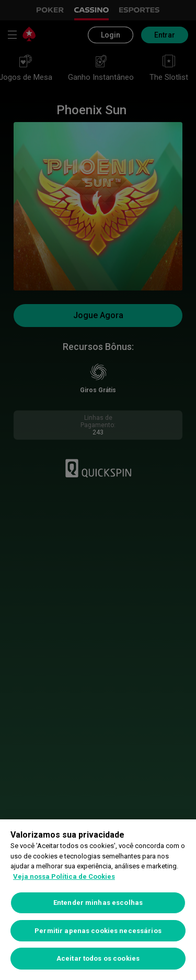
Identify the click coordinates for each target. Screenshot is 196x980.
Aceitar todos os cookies (98, 958)
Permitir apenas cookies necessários (98, 931)
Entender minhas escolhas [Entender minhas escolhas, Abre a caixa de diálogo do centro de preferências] (98, 903)
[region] (98, 900)
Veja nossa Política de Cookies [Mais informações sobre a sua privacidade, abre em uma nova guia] (64, 876)
